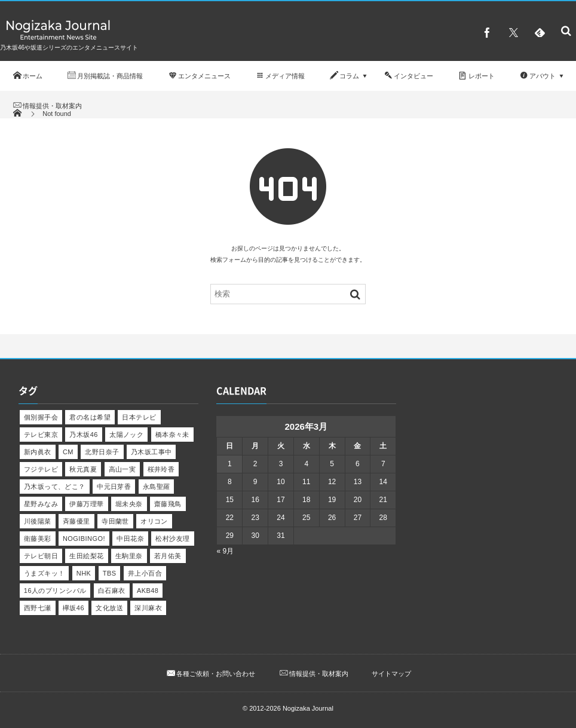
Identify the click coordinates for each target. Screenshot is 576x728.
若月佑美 (168, 556)
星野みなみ (41, 504)
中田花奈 (130, 539)
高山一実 (122, 469)
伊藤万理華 (86, 504)
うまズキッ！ (45, 573)
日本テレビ (139, 417)
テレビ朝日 (41, 556)
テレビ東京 (41, 435)
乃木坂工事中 (151, 452)
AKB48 (148, 591)
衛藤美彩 (38, 539)
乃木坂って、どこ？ (55, 487)
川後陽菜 (38, 521)
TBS (110, 573)
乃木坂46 (83, 435)
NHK (84, 573)
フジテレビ (41, 469)
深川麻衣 (148, 608)
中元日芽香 (114, 487)
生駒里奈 (129, 556)
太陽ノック (126, 435)
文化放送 (109, 608)
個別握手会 (41, 417)
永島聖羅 (157, 487)
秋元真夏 (83, 469)
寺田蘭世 (115, 521)
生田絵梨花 (86, 556)
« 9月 (225, 551)
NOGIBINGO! (84, 539)
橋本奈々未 (172, 435)
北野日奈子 (102, 452)
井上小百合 (145, 573)
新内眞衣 (38, 452)
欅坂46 (73, 608)
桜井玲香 (161, 469)
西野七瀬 (38, 608)
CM (68, 452)
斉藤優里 (76, 521)
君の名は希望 (90, 417)
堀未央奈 (129, 504)
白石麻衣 (112, 591)
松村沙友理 (172, 539)
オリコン (154, 521)
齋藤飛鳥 (168, 504)
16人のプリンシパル (55, 591)
